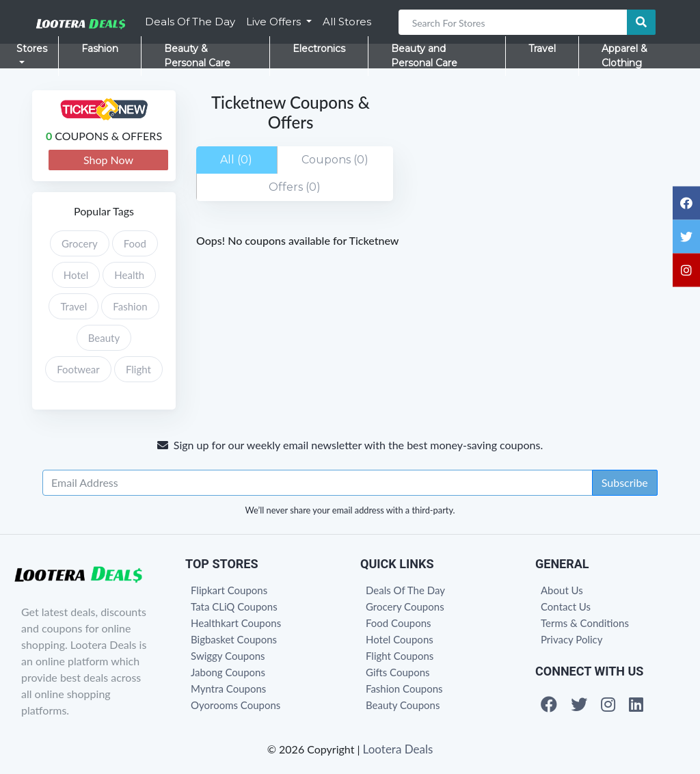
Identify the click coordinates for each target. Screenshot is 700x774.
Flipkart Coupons (229, 590)
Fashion (100, 49)
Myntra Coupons (228, 689)
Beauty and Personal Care (424, 56)
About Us (562, 590)
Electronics (319, 49)
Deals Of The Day (190, 22)
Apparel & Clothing (624, 56)
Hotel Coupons (400, 639)
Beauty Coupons (403, 705)
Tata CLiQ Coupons (234, 606)
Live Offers (275, 22)
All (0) (236, 160)
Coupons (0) (335, 160)
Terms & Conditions (585, 623)
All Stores (347, 22)
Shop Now (108, 160)
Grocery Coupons (405, 606)
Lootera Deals (398, 749)
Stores (32, 49)
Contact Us (566, 606)
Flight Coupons (400, 656)
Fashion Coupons (404, 689)
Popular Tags (104, 211)
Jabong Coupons (228, 672)
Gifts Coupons (398, 672)
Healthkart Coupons (236, 623)
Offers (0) (295, 187)
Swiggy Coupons (228, 656)
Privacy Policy (571, 639)
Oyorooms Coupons (235, 705)
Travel (542, 49)
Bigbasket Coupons (234, 639)
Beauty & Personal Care (197, 56)
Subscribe (625, 482)
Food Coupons (399, 623)
